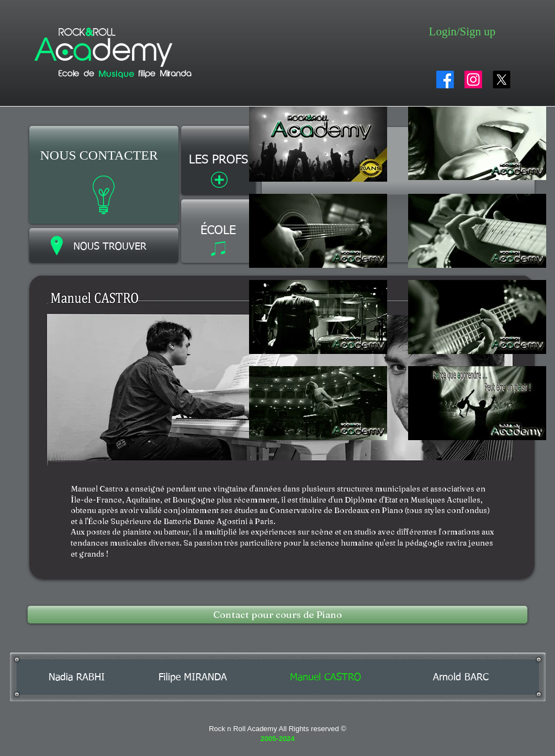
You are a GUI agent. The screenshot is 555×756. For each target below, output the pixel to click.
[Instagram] (473, 80)
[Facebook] (445, 80)
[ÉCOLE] (218, 231)
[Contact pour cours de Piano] (277, 615)
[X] (501, 80)
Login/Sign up (463, 31)
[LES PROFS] (218, 160)
